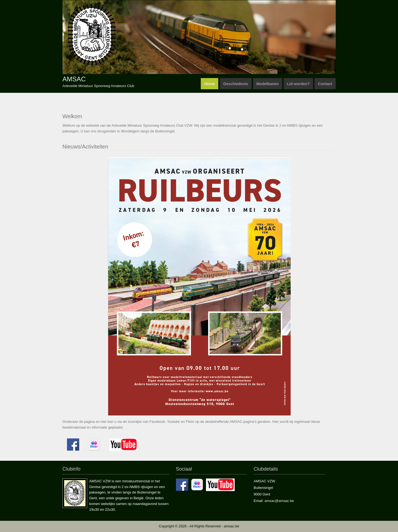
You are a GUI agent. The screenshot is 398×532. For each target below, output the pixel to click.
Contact (325, 84)
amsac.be (231, 526)
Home (210, 84)
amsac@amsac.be (279, 501)
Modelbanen (267, 84)
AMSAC (74, 79)
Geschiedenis (236, 84)
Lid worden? (298, 84)
